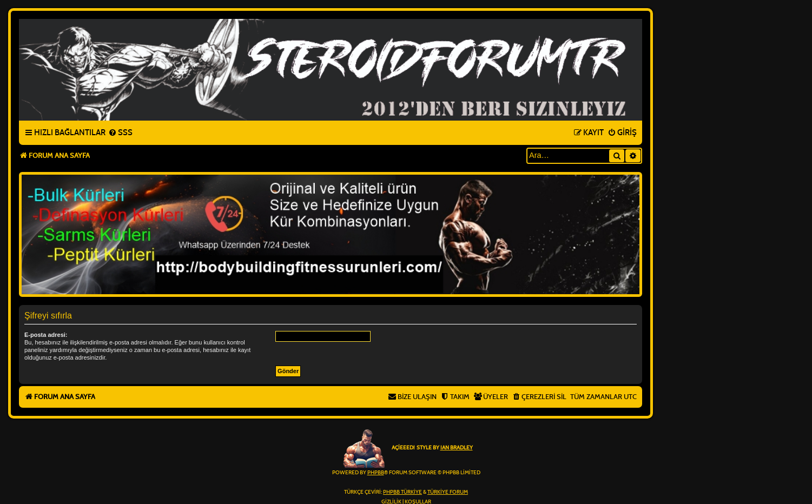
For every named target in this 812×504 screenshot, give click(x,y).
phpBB (376, 473)
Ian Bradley (457, 448)
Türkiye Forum (448, 492)
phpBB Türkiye (402, 492)
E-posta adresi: (46, 335)
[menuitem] (120, 133)
